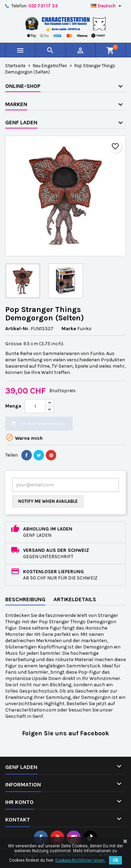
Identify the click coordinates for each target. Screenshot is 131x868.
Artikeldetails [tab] (75, 599)
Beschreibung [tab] (25, 599)
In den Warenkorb (38, 424)
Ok (115, 860)
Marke (69, 329)
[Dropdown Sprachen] (107, 6)
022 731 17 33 (43, 6)
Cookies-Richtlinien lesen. (80, 860)
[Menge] (35, 406)
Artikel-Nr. (17, 329)
